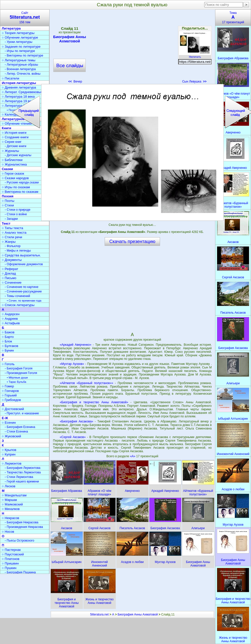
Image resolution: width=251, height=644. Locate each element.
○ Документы (12, 260)
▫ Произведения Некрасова (24, 527)
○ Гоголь (8, 364)
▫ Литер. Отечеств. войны (23, 74)
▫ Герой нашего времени (22, 481)
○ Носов (8, 532)
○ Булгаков (10, 346)
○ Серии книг (12, 142)
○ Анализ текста (14, 233)
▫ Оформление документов (24, 264)
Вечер (75, 82)
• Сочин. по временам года (24, 301)
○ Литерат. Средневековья (22, 92)
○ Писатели (10, 78)
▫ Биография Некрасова (22, 522)
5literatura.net (99, 614)
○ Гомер (8, 386)
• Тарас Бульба (17, 382)
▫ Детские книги (16, 146)
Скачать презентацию (132, 241)
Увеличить (195, 56)
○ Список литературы (18, 305)
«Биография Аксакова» (76, 421)
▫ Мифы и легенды (18, 251)
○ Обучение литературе (20, 37)
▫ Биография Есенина (20, 427)
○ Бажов (8, 332)
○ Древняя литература (19, 87)
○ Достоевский (13, 409)
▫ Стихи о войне (16, 214)
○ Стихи (8, 205)
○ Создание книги (15, 137)
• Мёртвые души (17, 378)
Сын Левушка (194, 82)
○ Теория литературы (18, 33)
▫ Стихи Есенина (16, 432)
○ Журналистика (14, 164)
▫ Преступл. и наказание (22, 413)
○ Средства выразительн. (21, 255)
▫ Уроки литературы (19, 42)
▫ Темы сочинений (17, 296)
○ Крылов (9, 450)
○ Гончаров (10, 391)
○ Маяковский (12, 504)
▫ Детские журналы (18, 155)
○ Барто (8, 337)
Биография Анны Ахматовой (70, 39)
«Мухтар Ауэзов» (72, 364)
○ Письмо (9, 278)
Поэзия (8, 196)
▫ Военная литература (20, 69)
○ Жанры (9, 242)
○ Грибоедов (11, 400)
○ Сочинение (12, 283)
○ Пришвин (10, 563)
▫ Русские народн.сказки (22, 182)
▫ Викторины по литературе (24, 56)
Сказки (7, 169)
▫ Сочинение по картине (22, 287)
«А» (133, 456)
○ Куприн (9, 454)
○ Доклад (9, 273)
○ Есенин (9, 423)
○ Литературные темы (19, 60)
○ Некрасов (10, 518)
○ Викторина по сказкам (20, 192)
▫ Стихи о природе (18, 210)
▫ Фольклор (13, 246)
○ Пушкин (9, 568)
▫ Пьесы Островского (19, 541)
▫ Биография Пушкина (20, 572)
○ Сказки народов (15, 178)
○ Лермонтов (12, 463)
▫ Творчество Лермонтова (23, 472)
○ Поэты (8, 201)
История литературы (19, 83)
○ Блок (7, 341)
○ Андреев (10, 319)
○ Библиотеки (12, 160)
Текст (6, 223)
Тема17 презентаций (233, 18)
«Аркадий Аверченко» (75, 345)
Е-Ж (5, 418)
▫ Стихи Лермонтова (19, 477)
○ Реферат (10, 269)
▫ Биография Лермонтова (23, 468)
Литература (11, 28)
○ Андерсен (11, 314)
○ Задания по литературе (21, 47)
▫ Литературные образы (21, 65)
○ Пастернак (11, 550)
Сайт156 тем (25, 18)
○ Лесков (9, 486)
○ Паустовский (13, 554)
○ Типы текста (13, 228)
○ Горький (9, 395)
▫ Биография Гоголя (19, 368)
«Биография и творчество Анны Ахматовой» (94, 402)
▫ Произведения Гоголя (21, 373)
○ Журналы (10, 151)
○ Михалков (11, 509)
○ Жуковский (11, 436)
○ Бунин (8, 350)
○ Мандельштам (14, 495)
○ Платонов (11, 559)
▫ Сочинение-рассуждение (23, 291)
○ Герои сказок (13, 173)
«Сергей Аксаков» (73, 437)
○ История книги (14, 133)
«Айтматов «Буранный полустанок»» (86, 383)
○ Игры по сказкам (16, 187)
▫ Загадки (11, 219)
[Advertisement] (132, 48)
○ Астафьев (11, 323)
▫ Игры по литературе (20, 51)
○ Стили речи (12, 237)
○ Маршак (9, 500)
